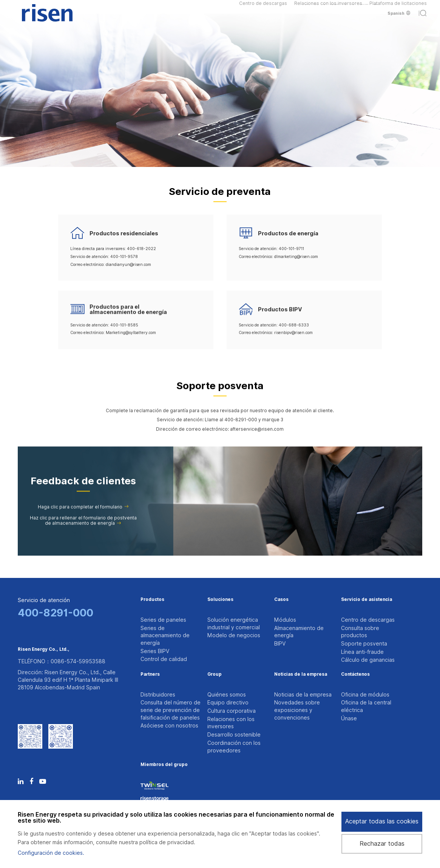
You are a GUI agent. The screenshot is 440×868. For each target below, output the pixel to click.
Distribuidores (158, 709)
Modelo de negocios (234, 638)
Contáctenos (355, 689)
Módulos (285, 620)
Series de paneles (163, 620)
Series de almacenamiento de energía (165, 638)
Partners (150, 689)
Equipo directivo (228, 720)
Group (215, 689)
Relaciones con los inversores (328, 7)
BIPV (280, 649)
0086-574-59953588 (78, 669)
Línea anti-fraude (362, 661)
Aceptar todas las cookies (382, 821)
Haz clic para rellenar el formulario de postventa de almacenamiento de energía (83, 529)
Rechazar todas (382, 844)
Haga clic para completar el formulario (83, 515)
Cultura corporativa (232, 731)
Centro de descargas (263, 7)
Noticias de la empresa (301, 689)
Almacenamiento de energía (299, 635)
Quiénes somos (227, 709)
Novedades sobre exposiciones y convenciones (297, 727)
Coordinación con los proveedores (234, 775)
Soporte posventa (364, 649)
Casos (281, 600)
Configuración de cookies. (51, 853)
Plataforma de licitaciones (398, 7)
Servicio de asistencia (367, 600)
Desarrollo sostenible (234, 761)
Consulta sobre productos (360, 635)
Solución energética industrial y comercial (234, 624)
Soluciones (220, 600)
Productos (152, 600)
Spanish (399, 21)
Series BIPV (155, 657)
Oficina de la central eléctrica (366, 724)
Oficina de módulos (365, 709)
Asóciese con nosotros (169, 746)
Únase (349, 738)
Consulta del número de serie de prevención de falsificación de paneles (171, 727)
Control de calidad (164, 668)
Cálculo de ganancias (368, 672)
